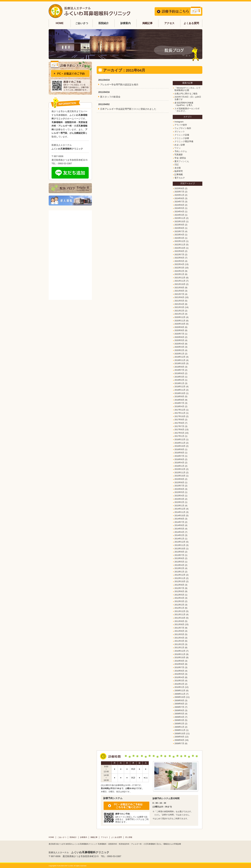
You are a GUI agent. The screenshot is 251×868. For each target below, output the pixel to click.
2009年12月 (180, 691)
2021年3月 (179, 307)
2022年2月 (179, 271)
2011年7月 (179, 628)
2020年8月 (179, 330)
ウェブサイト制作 (183, 128)
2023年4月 (179, 235)
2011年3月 (179, 641)
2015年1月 (179, 506)
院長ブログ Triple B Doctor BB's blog (70, 188)
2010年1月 (179, 687)
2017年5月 (179, 433)
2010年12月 (180, 651)
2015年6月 (179, 489)
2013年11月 (180, 545)
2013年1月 (179, 572)
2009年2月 (179, 724)
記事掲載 (179, 175)
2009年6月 (179, 710)
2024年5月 (179, 208)
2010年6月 (179, 671)
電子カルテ (180, 178)
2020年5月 (179, 340)
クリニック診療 (182, 138)
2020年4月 (179, 344)
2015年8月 (179, 483)
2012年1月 (179, 608)
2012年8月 (179, 585)
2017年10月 (180, 416)
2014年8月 (179, 519)
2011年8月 (179, 624)
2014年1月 (179, 539)
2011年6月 (179, 631)
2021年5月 (179, 301)
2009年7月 (179, 707)
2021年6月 (179, 297)
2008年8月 (179, 740)
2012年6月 (179, 591)
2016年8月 (179, 453)
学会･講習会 (180, 158)
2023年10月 (180, 222)
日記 (177, 165)
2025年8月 (179, 188)
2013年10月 (180, 549)
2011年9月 (179, 621)
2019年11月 (180, 360)
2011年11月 (180, 615)
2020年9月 (179, 327)
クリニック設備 (182, 135)
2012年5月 (179, 595)
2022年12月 (180, 241)
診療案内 (84, 837)
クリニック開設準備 (184, 141)
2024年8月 (179, 198)
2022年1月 (179, 274)
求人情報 (129, 837)
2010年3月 (179, 681)
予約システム (181, 151)
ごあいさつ (62, 837)
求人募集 (70, 201)
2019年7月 (179, 370)
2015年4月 (179, 496)
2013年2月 (179, 568)
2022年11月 (180, 245)
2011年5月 (179, 634)
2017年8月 (179, 423)
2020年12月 (180, 317)
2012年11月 (180, 578)
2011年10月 (180, 618)
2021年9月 (179, 288)
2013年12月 (180, 542)
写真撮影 (179, 155)
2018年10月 (180, 393)
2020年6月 (179, 337)
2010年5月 (179, 674)
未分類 (178, 168)
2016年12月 (180, 440)
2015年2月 (179, 502)
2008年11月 (180, 730)
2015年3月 (179, 499)
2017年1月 (179, 436)
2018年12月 (180, 387)
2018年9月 (179, 397)
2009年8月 (179, 704)
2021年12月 (180, 278)
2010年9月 (179, 661)
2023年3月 (179, 238)
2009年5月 (179, 714)
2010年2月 (179, 684)
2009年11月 (180, 694)
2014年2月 (179, 535)
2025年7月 (179, 192)
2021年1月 (179, 314)
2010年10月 (180, 658)
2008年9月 (179, 737)
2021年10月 (180, 284)
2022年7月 (179, 255)
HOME (60, 23)
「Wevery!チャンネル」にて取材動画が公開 (188, 89)
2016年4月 (179, 463)
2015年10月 (180, 476)
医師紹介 (73, 837)
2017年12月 (180, 410)
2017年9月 (179, 420)
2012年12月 (180, 575)
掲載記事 (147, 23)
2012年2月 (179, 605)
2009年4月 (179, 717)
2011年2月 (179, 644)
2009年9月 (179, 701)
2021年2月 (179, 311)
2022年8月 (179, 251)
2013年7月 (179, 555)
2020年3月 (179, 347)
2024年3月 (179, 215)
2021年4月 (179, 304)
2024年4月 (179, 212)
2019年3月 (179, 377)
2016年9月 (179, 449)
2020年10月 (180, 324)
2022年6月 (179, 258)
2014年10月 (180, 516)
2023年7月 (179, 231)
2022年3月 (179, 268)
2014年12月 (180, 509)
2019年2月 (179, 380)
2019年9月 (179, 367)
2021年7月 (179, 294)
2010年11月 (180, 654)
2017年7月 (179, 426)
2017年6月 (179, 430)
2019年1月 (179, 383)
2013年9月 (179, 552)
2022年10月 (180, 248)
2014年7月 (179, 522)
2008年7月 (179, 744)
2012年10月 (180, 582)
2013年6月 (179, 558)
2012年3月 (179, 601)
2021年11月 (180, 281)
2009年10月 (180, 697)
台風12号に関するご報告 (186, 94)
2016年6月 (179, 459)
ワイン (178, 148)
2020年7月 (179, 334)
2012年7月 (179, 588)
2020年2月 (179, 350)
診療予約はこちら (178, 11)
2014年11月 (180, 512)
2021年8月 (179, 291)
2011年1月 (179, 648)
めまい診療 (180, 145)
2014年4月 (179, 532)
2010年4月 (179, 677)
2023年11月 (180, 218)
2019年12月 (180, 357)
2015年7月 (179, 486)
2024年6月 (179, 205)
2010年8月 (179, 664)
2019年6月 (179, 373)
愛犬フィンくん (182, 161)
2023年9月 (179, 225)
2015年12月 (180, 469)
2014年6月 (179, 525)
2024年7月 (179, 202)
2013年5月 (179, 562)
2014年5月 (179, 529)
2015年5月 (179, 492)
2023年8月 (179, 228)
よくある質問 (191, 23)
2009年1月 (179, 727)
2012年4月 (179, 598)
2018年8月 (179, 400)
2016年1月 (179, 466)
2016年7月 (179, 456)
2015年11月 (180, 473)
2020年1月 (179, 354)
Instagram (179, 122)
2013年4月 (179, 565)
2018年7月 (179, 403)
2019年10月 (180, 363)
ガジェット (180, 132)
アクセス (169, 23)
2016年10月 (180, 446)
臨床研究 (179, 171)
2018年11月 (180, 390)
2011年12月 (180, 611)
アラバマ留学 (181, 125)
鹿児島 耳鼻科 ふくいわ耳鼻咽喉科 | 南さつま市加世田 (90, 11)
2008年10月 (180, 734)
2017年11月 (180, 413)
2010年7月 (179, 667)
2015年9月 (179, 479)
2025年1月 (179, 195)
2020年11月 (180, 321)
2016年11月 (180, 443)
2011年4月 (179, 638)
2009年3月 (179, 720)
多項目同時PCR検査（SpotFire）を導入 (184, 104)
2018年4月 (179, 406)
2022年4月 (179, 264)
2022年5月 (179, 261)
